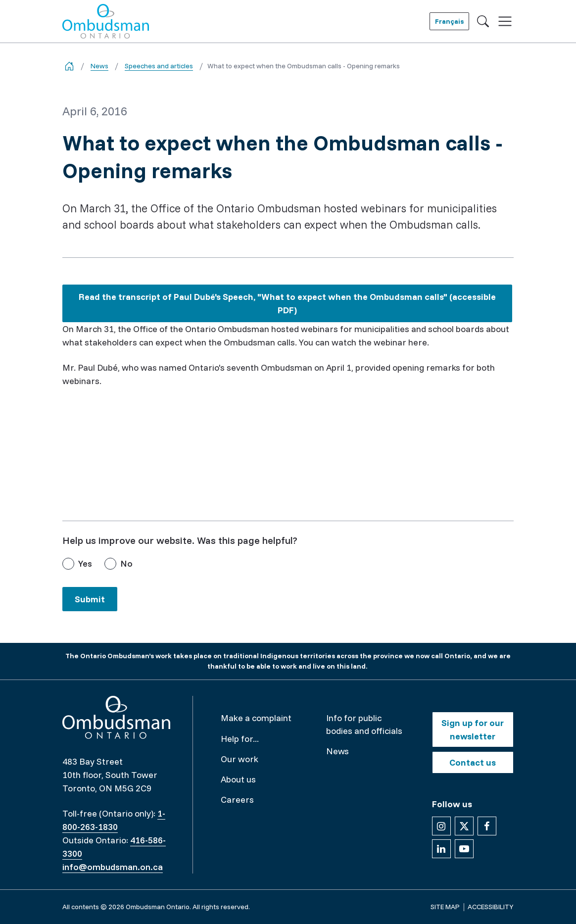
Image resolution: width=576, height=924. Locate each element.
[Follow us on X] (464, 826)
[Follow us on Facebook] (487, 826)
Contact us (473, 762)
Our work (240, 759)
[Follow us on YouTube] (464, 849)
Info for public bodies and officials (364, 724)
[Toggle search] (483, 21)
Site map (445, 907)
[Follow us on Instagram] (441, 826)
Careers (237, 800)
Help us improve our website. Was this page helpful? (180, 540)
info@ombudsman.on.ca (113, 867)
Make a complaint (256, 718)
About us (238, 779)
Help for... (240, 739)
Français (449, 21)
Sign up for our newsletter (473, 729)
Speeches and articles (159, 66)
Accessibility (491, 907)
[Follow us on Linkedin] (441, 849)
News (99, 66)
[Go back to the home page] (69, 66)
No (126, 563)
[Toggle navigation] (505, 22)
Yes (85, 563)
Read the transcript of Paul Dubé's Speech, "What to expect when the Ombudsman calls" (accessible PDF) (287, 306)
